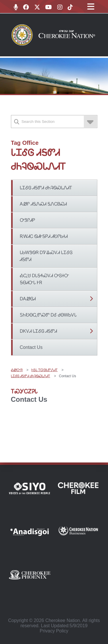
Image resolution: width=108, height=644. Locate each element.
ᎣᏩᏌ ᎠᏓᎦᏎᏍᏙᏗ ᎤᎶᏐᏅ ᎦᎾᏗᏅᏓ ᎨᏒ (45, 279)
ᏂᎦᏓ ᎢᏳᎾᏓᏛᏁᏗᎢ (44, 370)
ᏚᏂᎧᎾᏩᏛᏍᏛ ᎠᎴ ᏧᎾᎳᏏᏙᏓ (48, 315)
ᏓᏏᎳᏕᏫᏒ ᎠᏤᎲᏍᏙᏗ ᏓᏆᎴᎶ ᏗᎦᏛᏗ (46, 256)
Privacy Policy (54, 631)
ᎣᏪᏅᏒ (17, 370)
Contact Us (31, 347)
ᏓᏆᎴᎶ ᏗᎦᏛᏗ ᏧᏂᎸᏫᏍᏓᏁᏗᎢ (46, 188)
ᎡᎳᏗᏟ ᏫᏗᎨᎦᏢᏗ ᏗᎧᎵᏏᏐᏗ (44, 236)
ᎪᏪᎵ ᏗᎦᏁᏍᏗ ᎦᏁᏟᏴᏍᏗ (43, 204)
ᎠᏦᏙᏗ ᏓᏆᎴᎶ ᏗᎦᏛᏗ (39, 331)
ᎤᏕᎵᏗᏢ (28, 220)
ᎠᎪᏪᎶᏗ (28, 299)
